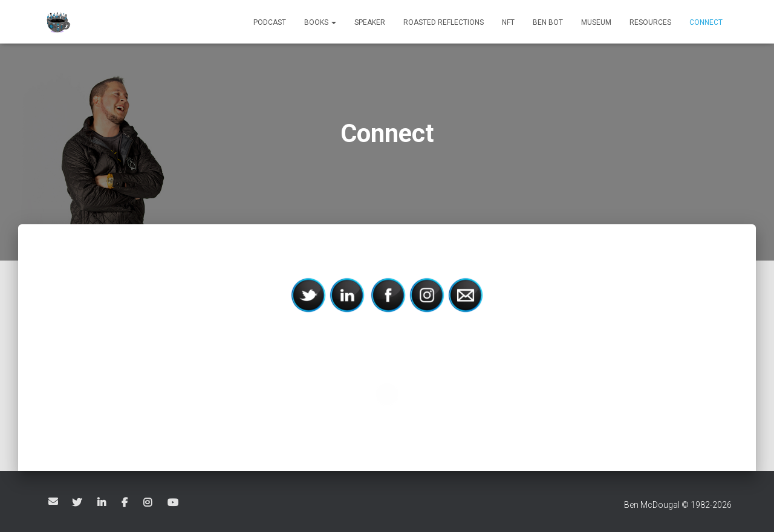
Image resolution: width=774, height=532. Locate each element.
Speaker (370, 22)
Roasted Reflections (444, 22)
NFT (508, 22)
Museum (596, 22)
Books (320, 22)
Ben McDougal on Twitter (78, 503)
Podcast (270, 22)
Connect (706, 22)
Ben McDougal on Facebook (125, 503)
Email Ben (53, 501)
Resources (650, 22)
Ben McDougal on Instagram (148, 503)
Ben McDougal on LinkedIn (102, 503)
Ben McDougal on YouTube (174, 503)
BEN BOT (548, 22)
